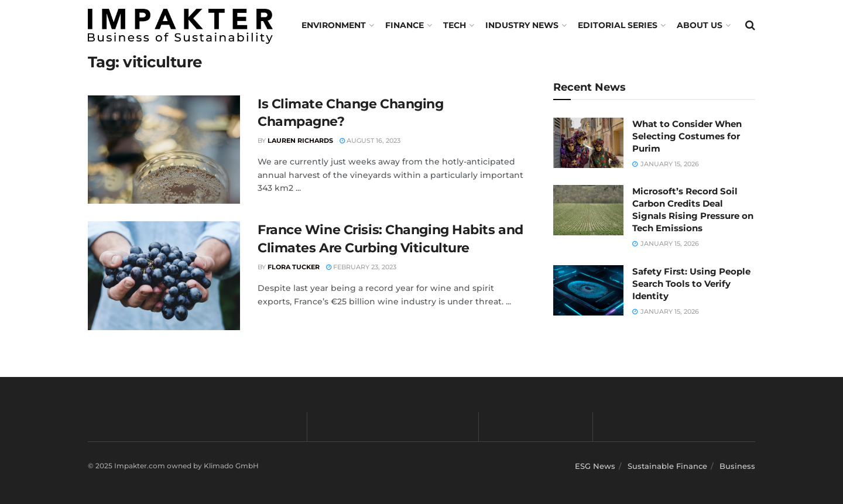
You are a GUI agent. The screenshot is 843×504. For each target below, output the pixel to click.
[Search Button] (750, 25)
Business (737, 466)
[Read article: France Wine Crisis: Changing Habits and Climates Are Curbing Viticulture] (164, 276)
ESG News (595, 466)
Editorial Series (618, 25)
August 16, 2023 (370, 140)
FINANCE (405, 25)
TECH (455, 25)
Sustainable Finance (667, 466)
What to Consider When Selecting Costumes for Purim (687, 136)
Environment (334, 25)
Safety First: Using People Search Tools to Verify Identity (691, 284)
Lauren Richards (300, 140)
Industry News (522, 25)
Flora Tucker (294, 267)
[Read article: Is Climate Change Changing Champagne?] (164, 150)
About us (700, 25)
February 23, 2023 (361, 267)
